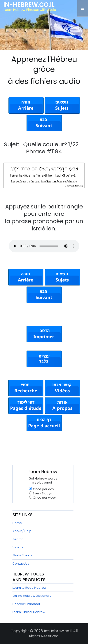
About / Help (22, 531)
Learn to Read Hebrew (29, 588)
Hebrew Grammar (26, 604)
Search (18, 539)
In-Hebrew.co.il (29, 5)
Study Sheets (22, 555)
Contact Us (21, 564)
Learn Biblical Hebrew (29, 612)
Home (17, 523)
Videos (18, 547)
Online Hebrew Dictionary (32, 596)
